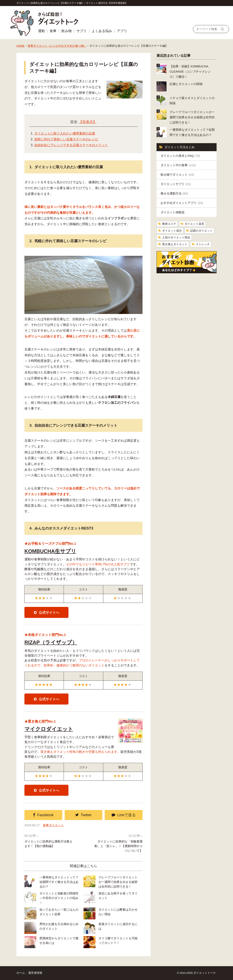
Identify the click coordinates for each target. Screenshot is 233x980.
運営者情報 (35, 973)
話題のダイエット (201, 231)
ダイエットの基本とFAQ (180, 156)
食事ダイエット (53, 825)
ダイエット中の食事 (178, 165)
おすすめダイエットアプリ (182, 203)
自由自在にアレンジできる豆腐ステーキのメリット (71, 145)
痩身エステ (169, 224)
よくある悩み (102, 31)
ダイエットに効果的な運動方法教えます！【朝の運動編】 (48, 844)
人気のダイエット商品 (176, 237)
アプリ (122, 31)
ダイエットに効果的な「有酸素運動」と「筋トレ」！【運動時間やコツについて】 (119, 846)
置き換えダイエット (175, 244)
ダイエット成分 (172, 231)
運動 (41, 31)
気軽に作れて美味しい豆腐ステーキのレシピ (66, 139)
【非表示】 (88, 122)
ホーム (21, 973)
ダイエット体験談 (173, 212)
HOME (21, 46)
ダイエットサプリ (176, 184)
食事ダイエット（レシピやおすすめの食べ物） (57, 46)
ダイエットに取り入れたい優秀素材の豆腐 (65, 133)
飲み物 (67, 31)
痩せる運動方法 (174, 193)
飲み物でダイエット (177, 175)
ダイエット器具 (194, 224)
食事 (53, 31)
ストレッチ (203, 244)
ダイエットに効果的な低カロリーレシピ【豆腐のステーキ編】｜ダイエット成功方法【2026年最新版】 (72, 3)
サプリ (82, 31)
